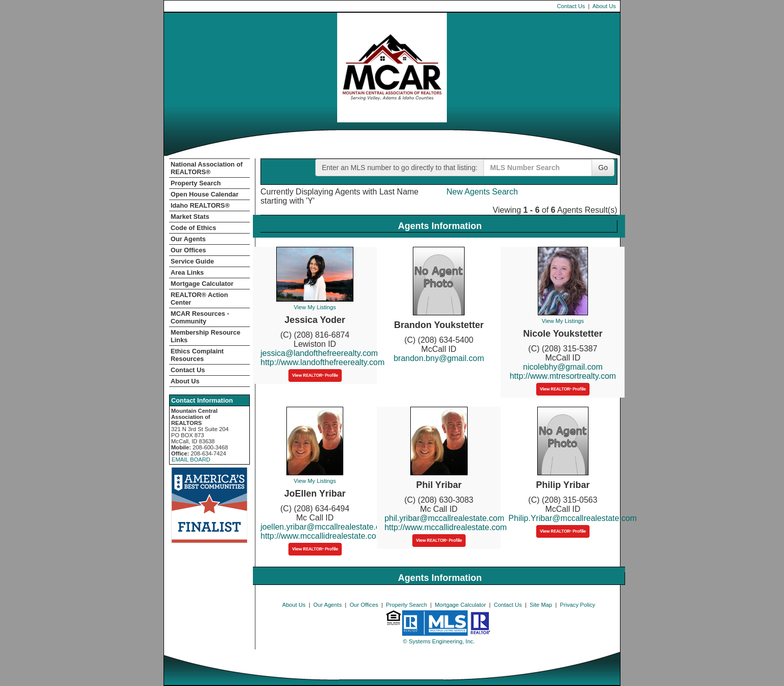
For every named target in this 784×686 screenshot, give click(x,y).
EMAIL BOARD (191, 460)
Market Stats (190, 217)
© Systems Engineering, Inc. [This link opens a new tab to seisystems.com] (439, 641)
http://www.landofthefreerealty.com (322, 362)
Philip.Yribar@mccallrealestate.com (573, 518)
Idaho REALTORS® (200, 205)
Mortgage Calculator (202, 284)
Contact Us (571, 6)
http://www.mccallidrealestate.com (322, 536)
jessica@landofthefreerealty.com (319, 353)
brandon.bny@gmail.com (439, 358)
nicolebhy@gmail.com (563, 367)
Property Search (196, 183)
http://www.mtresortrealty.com (563, 376)
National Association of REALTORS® (207, 168)
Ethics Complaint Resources (197, 355)
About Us (604, 6)
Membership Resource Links (205, 336)
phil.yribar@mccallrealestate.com (444, 518)
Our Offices (188, 250)
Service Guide (192, 261)
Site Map (541, 605)
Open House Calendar (205, 194)
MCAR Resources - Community (200, 317)
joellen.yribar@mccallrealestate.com (326, 527)
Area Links (187, 272)
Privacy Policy (578, 605)
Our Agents (188, 239)
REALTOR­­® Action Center (199, 299)
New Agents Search (482, 192)
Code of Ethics (193, 228)
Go (603, 168)
